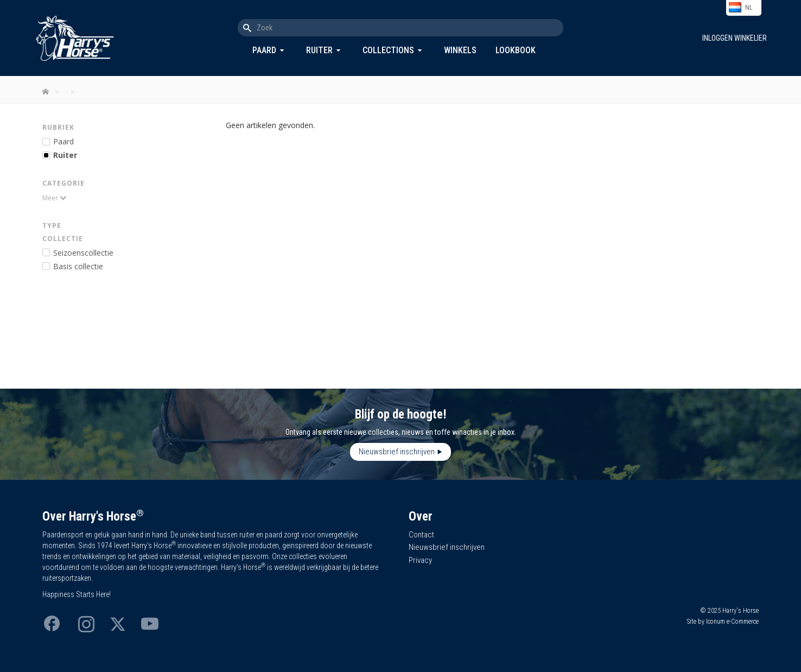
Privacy (420, 560)
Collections (388, 50)
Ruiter (319, 50)
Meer (50, 198)
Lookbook (516, 50)
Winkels (460, 50)
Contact (421, 535)
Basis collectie (78, 266)
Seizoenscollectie (83, 253)
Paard (264, 50)
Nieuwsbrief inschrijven (397, 452)
